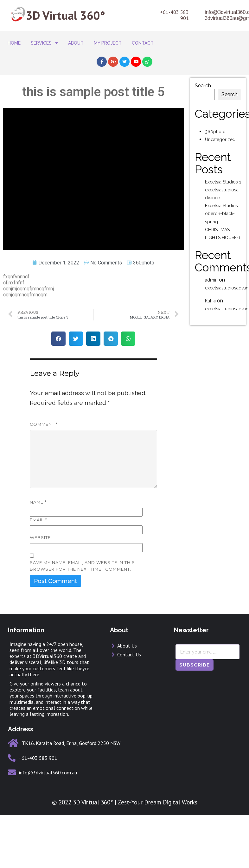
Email (38, 513)
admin (211, 273)
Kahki (210, 294)
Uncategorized (220, 133)
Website (40, 530)
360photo (144, 256)
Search (203, 79)
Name (38, 495)
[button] (58, 332)
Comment (44, 417)
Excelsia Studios (221, 199)
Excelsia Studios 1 (223, 175)
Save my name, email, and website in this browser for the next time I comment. (82, 559)
